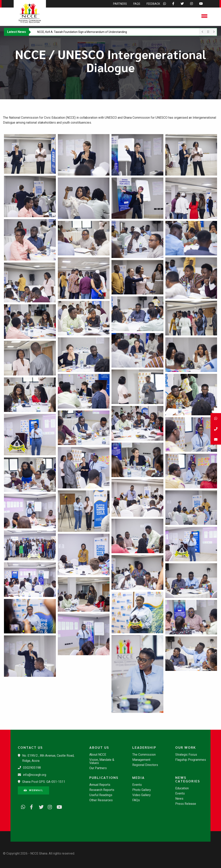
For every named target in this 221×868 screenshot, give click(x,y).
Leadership (144, 747)
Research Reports (102, 790)
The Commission (144, 755)
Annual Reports (100, 785)
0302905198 (32, 768)
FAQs (136, 800)
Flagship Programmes (191, 760)
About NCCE (98, 755)
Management (141, 760)
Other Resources (101, 800)
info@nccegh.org (35, 775)
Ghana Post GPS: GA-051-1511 (44, 782)
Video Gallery (141, 795)
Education (182, 788)
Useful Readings (101, 795)
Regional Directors (145, 765)
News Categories (188, 779)
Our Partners (98, 768)
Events (137, 785)
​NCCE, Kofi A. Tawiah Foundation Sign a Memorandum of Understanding (82, 32)
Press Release (186, 804)
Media (139, 777)
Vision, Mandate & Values (102, 761)
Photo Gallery (142, 790)
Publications (104, 777)
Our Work (186, 747)
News (179, 799)
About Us (99, 747)
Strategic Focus (186, 755)
